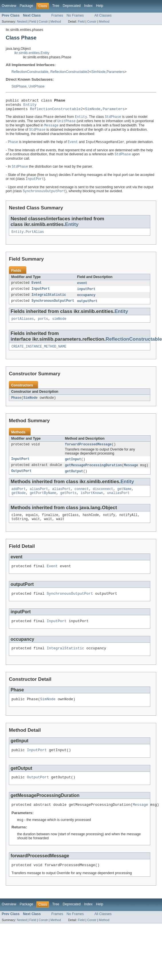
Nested (22, 21)
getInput (73, 468)
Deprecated (72, 6)
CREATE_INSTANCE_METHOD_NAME (39, 354)
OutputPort (21, 481)
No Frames (75, 15)
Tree (56, 6)
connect (82, 499)
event (82, 289)
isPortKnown (92, 504)
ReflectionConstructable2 (70, 72)
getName (125, 499)
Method (56, 21)
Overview (9, 6)
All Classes (103, 15)
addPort (19, 499)
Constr (43, 21)
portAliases (23, 326)
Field (33, 21)
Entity (30, 106)
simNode (59, 326)
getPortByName (43, 504)
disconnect (103, 499)
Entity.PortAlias (28, 237)
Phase (16, 406)
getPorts (69, 504)
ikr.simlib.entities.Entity (32, 53)
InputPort (41, 295)
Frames (57, 15)
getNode (19, 504)
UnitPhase (36, 86)
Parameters (115, 72)
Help (100, 6)
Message (131, 475)
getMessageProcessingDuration (93, 475)
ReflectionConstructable (30, 72)
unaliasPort (118, 504)
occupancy (86, 301)
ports (43, 326)
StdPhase (19, 86)
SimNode (98, 72)
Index (88, 6)
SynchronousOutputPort (53, 308)
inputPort (86, 295)
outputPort (87, 308)
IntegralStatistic (49, 301)
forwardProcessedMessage (88, 453)
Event (37, 289)
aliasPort (39, 499)
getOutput (74, 481)
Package (26, 6)
